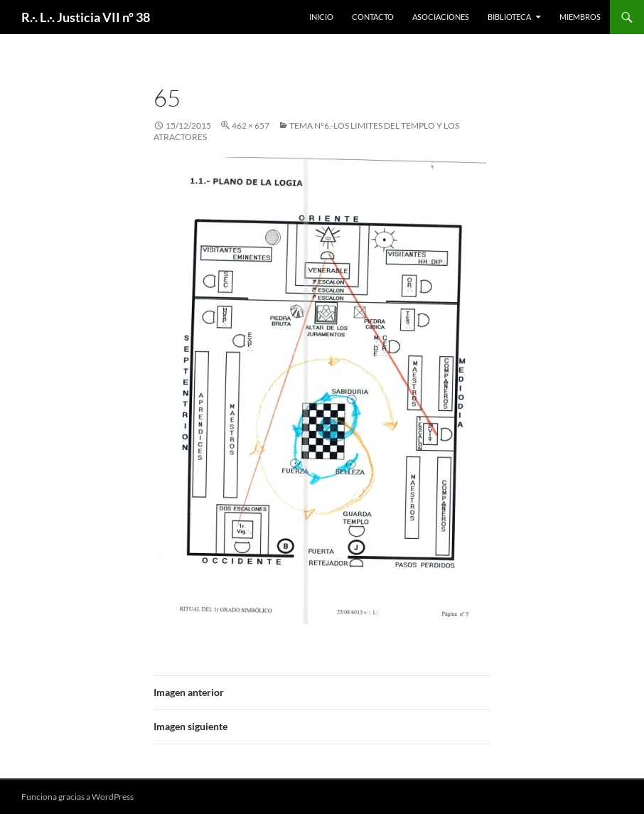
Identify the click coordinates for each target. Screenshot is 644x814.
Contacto (373, 17)
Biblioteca (509, 17)
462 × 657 (251, 125)
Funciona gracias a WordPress (77, 797)
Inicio (321, 17)
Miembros (580, 17)
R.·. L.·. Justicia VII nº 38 (86, 17)
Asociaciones (441, 17)
